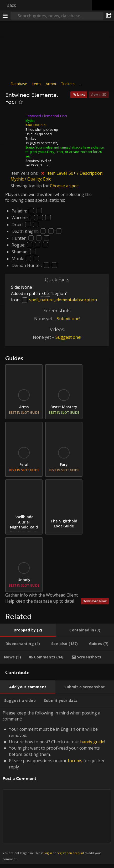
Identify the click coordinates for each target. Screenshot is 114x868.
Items (36, 84)
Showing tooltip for (30, 186)
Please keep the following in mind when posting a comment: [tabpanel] (57, 786)
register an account (70, 853)
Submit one (68, 319)
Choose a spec (64, 186)
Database (19, 84)
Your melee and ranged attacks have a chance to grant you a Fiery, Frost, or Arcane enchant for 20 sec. (65, 152)
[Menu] (5, 16)
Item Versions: (25, 173)
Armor (51, 84)
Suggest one (68, 337)
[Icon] (14, 120)
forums (75, 761)
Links (81, 94)
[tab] (28, 630)
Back (11, 5)
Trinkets (68, 84)
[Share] (109, 16)
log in (48, 853)
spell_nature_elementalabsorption (59, 300)
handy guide (92, 742)
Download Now (95, 601)
